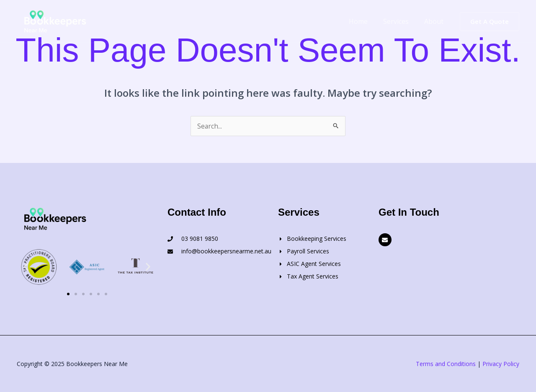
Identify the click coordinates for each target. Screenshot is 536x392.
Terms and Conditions (446, 364)
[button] (490, 22)
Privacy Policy (501, 364)
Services (399, 21)
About (435, 21)
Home (364, 21)
